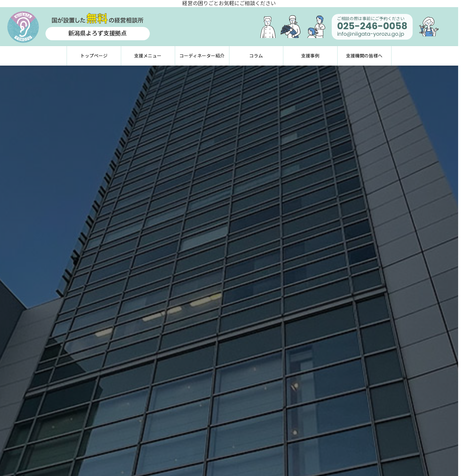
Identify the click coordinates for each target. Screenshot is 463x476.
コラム (256, 56)
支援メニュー (148, 56)
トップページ (94, 56)
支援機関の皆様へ (364, 56)
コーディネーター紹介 (202, 56)
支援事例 (310, 56)
